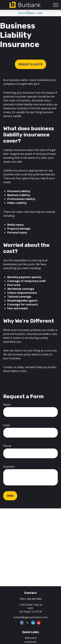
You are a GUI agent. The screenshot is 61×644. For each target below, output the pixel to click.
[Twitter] (27, 623)
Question (9, 467)
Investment (30, 642)
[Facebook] (22, 623)
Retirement (31, 638)
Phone (7, 446)
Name (7, 405)
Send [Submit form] (10, 496)
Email (7, 425)
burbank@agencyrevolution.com (31, 617)
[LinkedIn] (33, 623)
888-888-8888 (34, 599)
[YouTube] (39, 623)
